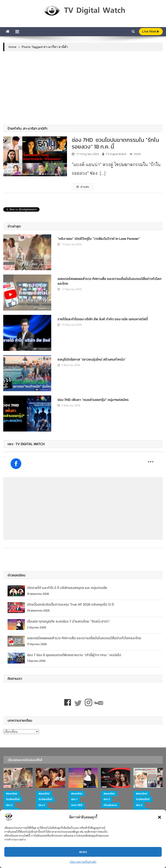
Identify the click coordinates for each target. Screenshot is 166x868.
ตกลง (83, 852)
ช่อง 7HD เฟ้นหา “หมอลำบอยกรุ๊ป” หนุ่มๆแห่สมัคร (93, 400)
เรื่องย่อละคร (110, 805)
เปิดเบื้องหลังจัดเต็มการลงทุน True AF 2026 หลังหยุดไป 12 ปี (70, 604)
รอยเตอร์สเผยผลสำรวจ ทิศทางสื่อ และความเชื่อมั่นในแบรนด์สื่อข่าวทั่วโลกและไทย (109, 281)
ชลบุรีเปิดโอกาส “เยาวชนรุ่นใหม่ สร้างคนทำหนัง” (92, 359)
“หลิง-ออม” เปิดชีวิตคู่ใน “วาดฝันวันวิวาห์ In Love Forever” (99, 239)
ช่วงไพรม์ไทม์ (13, 799)
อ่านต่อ (83, 187)
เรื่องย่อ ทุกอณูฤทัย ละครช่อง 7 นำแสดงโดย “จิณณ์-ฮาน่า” (69, 621)
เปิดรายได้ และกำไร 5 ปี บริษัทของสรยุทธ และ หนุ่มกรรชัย (67, 588)
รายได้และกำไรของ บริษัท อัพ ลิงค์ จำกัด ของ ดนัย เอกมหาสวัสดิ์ (103, 319)
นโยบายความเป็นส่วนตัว (83, 862)
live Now (151, 31)
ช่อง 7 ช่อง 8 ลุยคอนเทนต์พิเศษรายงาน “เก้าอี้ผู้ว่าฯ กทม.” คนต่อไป (74, 655)
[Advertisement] (83, 88)
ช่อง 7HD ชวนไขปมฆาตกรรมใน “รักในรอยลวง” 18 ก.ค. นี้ (115, 143)
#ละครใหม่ (12, 794)
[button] (160, 817)
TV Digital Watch (116, 154)
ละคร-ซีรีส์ (77, 805)
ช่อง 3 (9, 805)
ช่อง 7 (74, 799)
